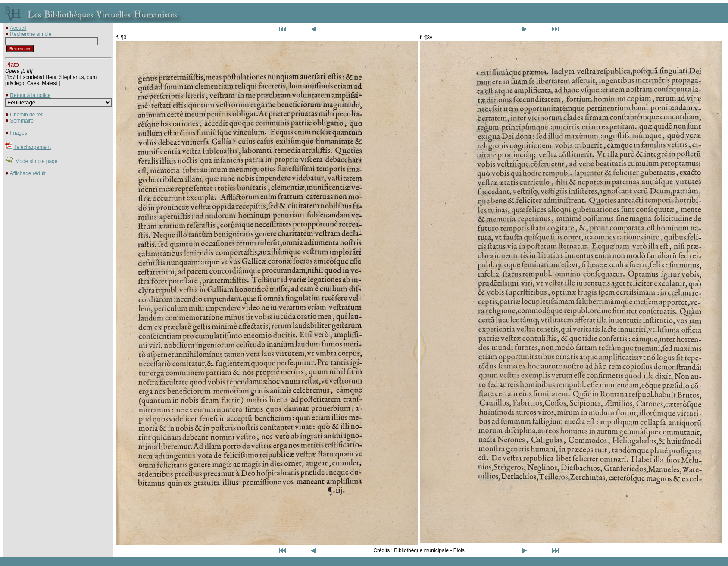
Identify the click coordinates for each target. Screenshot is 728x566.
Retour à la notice (30, 95)
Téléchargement (32, 147)
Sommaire (22, 121)
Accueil (18, 28)
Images (18, 133)
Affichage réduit (28, 173)
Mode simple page (36, 161)
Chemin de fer (26, 115)
